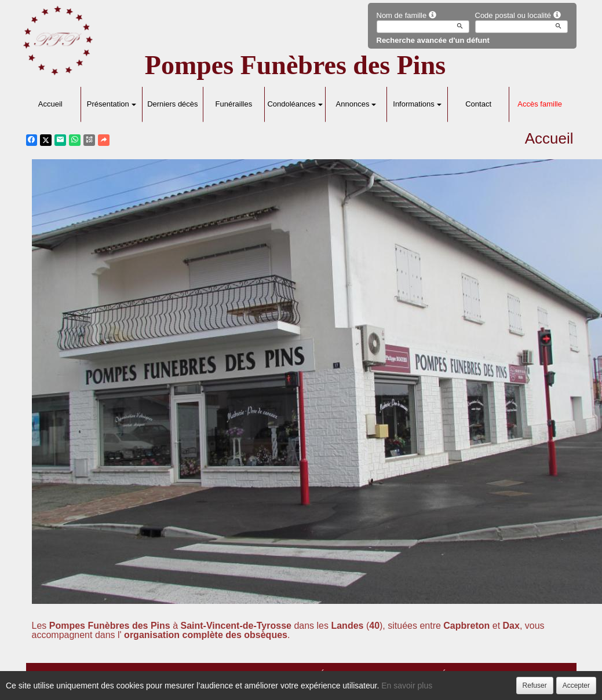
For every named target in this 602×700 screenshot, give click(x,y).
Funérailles (234, 104)
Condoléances (295, 104)
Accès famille (540, 104)
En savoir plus (407, 686)
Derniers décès (172, 104)
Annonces (356, 104)
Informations (417, 104)
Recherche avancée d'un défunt (433, 40)
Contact (478, 104)
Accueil (50, 104)
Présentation (112, 104)
